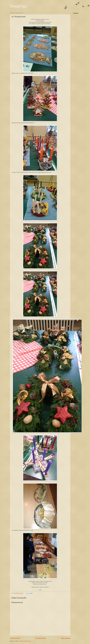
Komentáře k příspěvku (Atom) (25, 641)
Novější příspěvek (15, 638)
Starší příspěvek (66, 638)
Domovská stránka (41, 638)
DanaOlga (18, 6)
